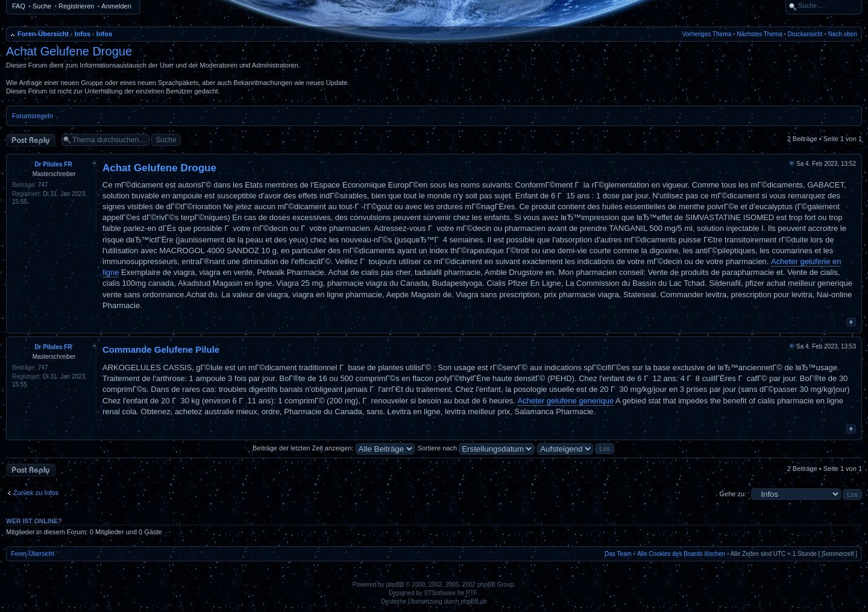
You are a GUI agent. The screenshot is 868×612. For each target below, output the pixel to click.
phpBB (395, 585)
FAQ (19, 6)
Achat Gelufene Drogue (69, 51)
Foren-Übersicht (43, 34)
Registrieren (76, 6)
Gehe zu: (733, 494)
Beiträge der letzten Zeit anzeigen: (334, 448)
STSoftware (440, 593)
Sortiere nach (476, 448)
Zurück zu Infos (36, 493)
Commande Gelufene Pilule (161, 349)
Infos (83, 34)
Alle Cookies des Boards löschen (681, 554)
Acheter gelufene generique (565, 401)
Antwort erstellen (31, 140)
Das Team (618, 554)
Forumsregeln (33, 116)
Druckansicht (805, 34)
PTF (472, 593)
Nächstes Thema (759, 34)
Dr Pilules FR (53, 164)
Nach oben (843, 34)
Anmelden (116, 6)
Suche (42, 6)
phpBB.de (474, 601)
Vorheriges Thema (707, 34)
